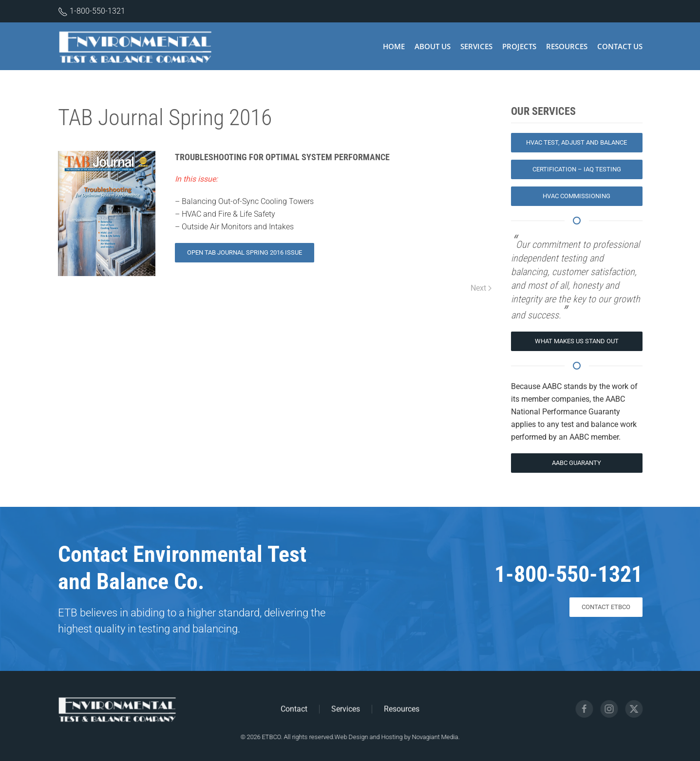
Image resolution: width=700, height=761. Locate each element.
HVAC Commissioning (577, 196)
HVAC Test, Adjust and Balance (577, 142)
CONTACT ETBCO (606, 607)
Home (394, 46)
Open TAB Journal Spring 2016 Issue (245, 252)
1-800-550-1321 (97, 11)
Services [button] (476, 46)
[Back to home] (137, 46)
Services (346, 710)
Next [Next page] (481, 288)
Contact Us (620, 46)
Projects (519, 46)
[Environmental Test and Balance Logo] (117, 708)
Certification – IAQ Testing (577, 169)
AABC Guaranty (577, 463)
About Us (433, 46)
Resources (567, 46)
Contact (294, 710)
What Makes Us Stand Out (577, 341)
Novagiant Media (434, 737)
